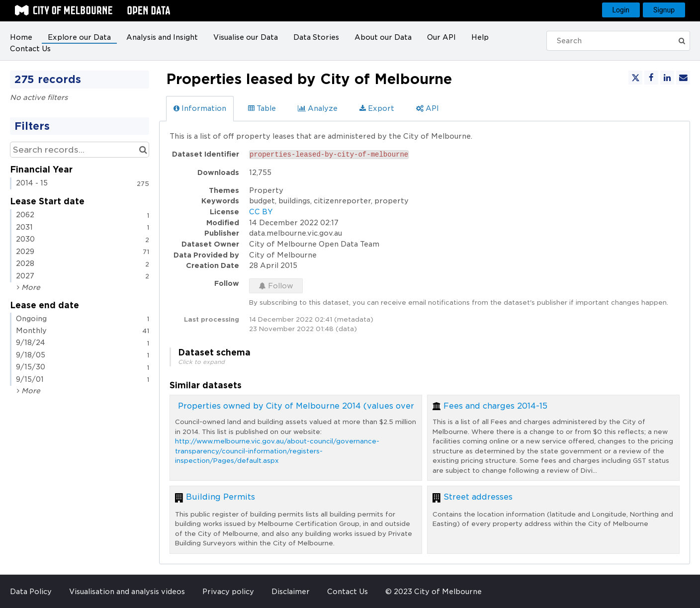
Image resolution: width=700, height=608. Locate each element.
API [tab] (428, 108)
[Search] (613, 41)
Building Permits (220, 497)
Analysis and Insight (162, 37)
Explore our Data (79, 37)
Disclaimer (291, 592)
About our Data (383, 37)
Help (480, 37)
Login (621, 10)
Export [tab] (377, 108)
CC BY (261, 212)
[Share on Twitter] (635, 78)
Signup (664, 10)
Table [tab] (262, 108)
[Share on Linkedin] (667, 78)
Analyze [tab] (318, 108)
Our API (441, 37)
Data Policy (31, 592)
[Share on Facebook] (651, 78)
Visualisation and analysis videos (127, 592)
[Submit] (682, 41)
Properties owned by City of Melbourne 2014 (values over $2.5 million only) (333, 406)
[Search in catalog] (143, 150)
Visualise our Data (246, 37)
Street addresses (478, 497)
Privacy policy (228, 592)
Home (21, 37)
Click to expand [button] (201, 362)
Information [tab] (200, 108)
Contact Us (30, 49)
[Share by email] (683, 78)
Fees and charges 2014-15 (495, 406)
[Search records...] (80, 150)
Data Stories (316, 37)
